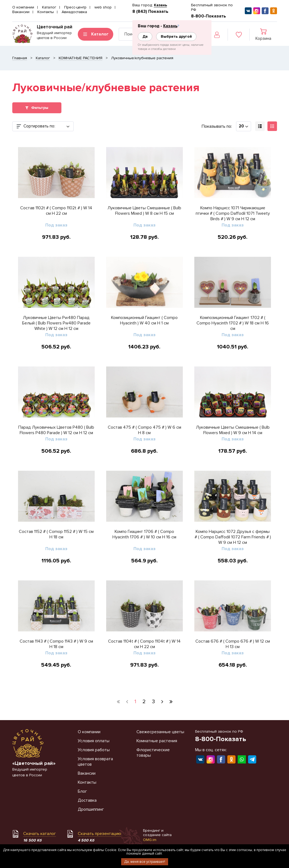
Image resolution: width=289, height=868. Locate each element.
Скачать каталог (40, 834)
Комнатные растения (157, 741)
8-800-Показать (208, 16)
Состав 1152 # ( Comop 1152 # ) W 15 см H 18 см (56, 534)
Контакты (46, 12)
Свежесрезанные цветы (160, 732)
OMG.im (150, 840)
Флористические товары (153, 753)
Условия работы (94, 750)
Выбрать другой (176, 36)
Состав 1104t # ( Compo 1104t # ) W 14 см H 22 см (144, 644)
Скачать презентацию (99, 834)
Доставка (87, 800)
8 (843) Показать (150, 11)
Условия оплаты (94, 741)
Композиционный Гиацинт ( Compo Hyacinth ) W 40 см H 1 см (144, 320)
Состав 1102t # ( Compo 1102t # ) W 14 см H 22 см (56, 211)
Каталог (49, 7)
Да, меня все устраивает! (145, 862)
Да (145, 36)
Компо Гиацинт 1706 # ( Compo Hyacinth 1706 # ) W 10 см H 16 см (144, 534)
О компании (23, 7)
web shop (103, 7)
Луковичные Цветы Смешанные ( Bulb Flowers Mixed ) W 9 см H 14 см (233, 430)
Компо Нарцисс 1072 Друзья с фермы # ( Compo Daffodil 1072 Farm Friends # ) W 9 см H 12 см (233, 537)
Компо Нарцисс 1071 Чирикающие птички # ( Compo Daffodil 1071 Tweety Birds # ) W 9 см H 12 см (233, 213)
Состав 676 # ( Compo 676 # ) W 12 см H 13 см (233, 644)
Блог (82, 791)
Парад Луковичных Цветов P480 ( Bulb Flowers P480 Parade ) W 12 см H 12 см (56, 430)
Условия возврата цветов (95, 762)
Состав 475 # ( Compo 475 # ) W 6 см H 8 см (144, 430)
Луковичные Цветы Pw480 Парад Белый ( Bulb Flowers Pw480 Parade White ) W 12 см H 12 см (56, 323)
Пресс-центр (75, 7)
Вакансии (21, 12)
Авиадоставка (74, 12)
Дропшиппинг (91, 809)
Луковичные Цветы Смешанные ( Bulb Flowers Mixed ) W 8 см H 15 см (144, 211)
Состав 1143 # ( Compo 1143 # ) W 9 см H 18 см (56, 644)
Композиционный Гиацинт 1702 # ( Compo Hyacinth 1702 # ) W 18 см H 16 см (233, 323)
